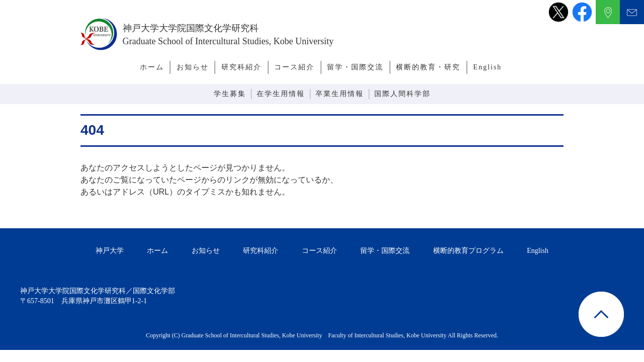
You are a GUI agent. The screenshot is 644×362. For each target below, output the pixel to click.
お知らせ (193, 67)
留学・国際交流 (355, 67)
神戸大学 (110, 251)
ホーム (152, 67)
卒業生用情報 (340, 94)
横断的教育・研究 (428, 67)
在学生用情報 (281, 94)
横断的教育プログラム (468, 251)
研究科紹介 (242, 67)
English (488, 67)
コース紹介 (294, 67)
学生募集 (230, 94)
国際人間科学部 (403, 94)
